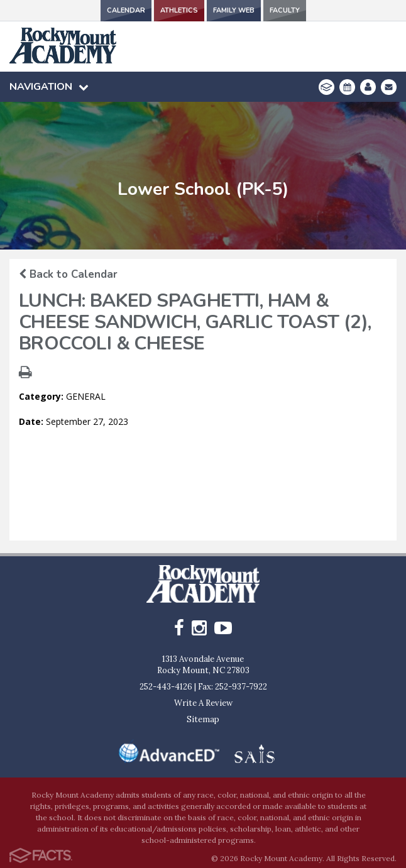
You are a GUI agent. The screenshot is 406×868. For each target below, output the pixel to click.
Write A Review (203, 703)
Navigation (49, 87)
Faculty (285, 10)
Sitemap (203, 719)
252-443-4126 (166, 687)
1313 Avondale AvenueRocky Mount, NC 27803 (203, 665)
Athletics (179, 10)
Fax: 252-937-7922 (233, 687)
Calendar (126, 10)
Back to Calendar (68, 274)
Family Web (234, 10)
